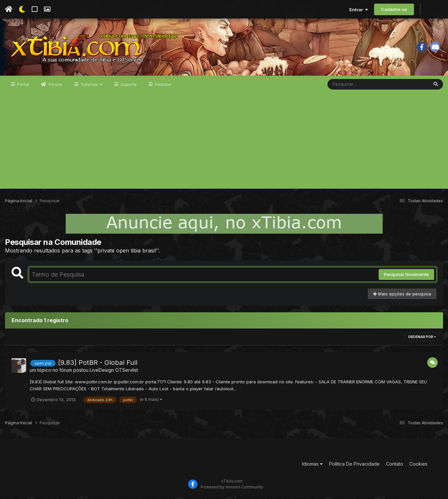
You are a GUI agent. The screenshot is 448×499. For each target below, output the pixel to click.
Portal (22, 87)
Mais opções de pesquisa (402, 296)
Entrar (359, 10)
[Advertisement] (224, 145)
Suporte (128, 87)
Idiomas (312, 466)
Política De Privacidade (354, 466)
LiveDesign (102, 373)
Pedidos (162, 87)
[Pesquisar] (353, 87)
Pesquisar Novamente (406, 277)
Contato (395, 466)
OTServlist (127, 373)
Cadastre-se (394, 9)
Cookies (418, 466)
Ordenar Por (422, 339)
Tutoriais (91, 87)
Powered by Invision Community (232, 489)
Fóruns (55, 87)
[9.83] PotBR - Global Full (98, 365)
